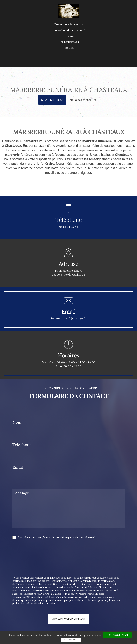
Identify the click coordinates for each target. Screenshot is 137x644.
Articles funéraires (69, 31)
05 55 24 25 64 (54, 100)
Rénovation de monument (69, 43)
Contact (68, 60)
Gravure (69, 48)
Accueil (68, 25)
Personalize (71, 640)
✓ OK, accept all (117, 635)
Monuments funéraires (68, 37)
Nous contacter (83, 100)
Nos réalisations (69, 54)
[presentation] (50, 566)
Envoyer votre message (68, 619)
